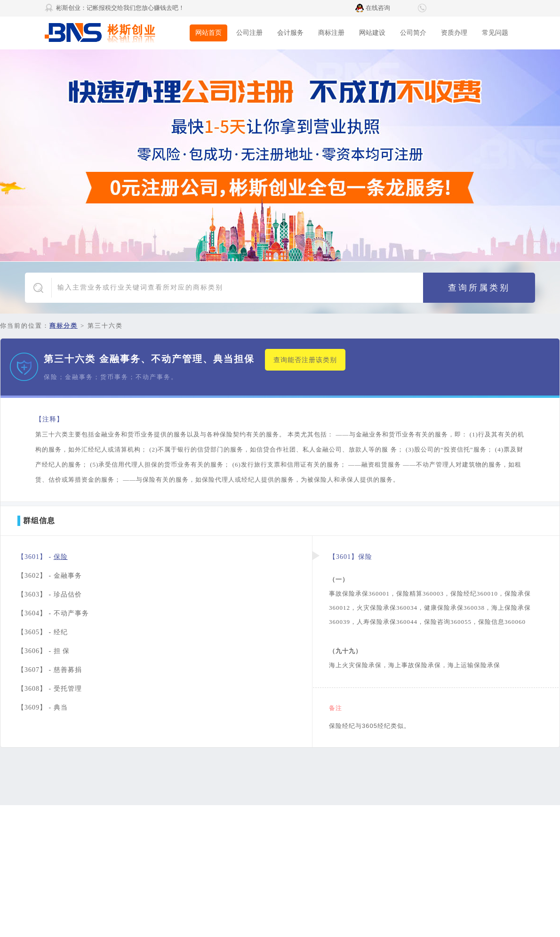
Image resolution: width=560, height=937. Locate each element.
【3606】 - (44, 651)
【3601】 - (43, 557)
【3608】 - (50, 689)
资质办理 (454, 33)
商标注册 (331, 33)
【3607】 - (50, 670)
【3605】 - (43, 632)
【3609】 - (43, 707)
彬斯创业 (115, 33)
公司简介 (413, 33)
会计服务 (290, 33)
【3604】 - (53, 613)
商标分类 (64, 326)
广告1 (280, 155)
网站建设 (372, 33)
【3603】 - (50, 594)
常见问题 (495, 33)
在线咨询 (378, 8)
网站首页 (208, 33)
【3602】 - (50, 576)
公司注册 (249, 33)
